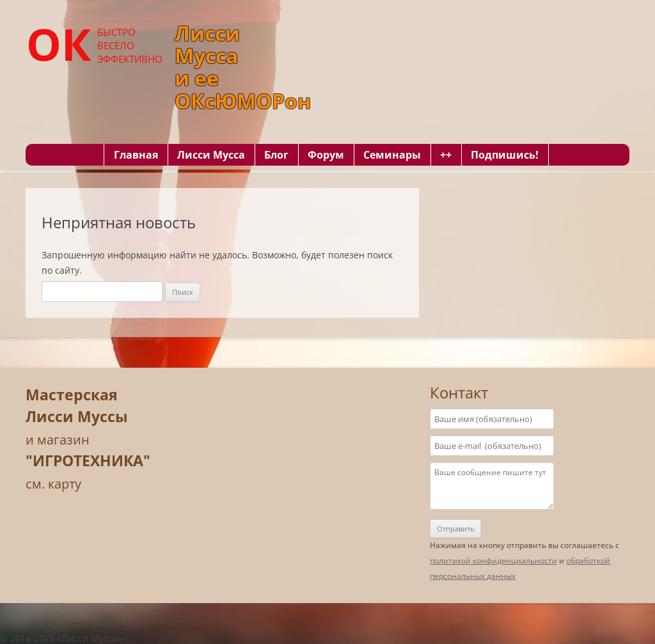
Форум (326, 155)
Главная (136, 155)
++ (446, 155)
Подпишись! (505, 155)
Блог (276, 155)
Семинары (392, 155)
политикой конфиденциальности (493, 561)
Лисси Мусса (211, 155)
